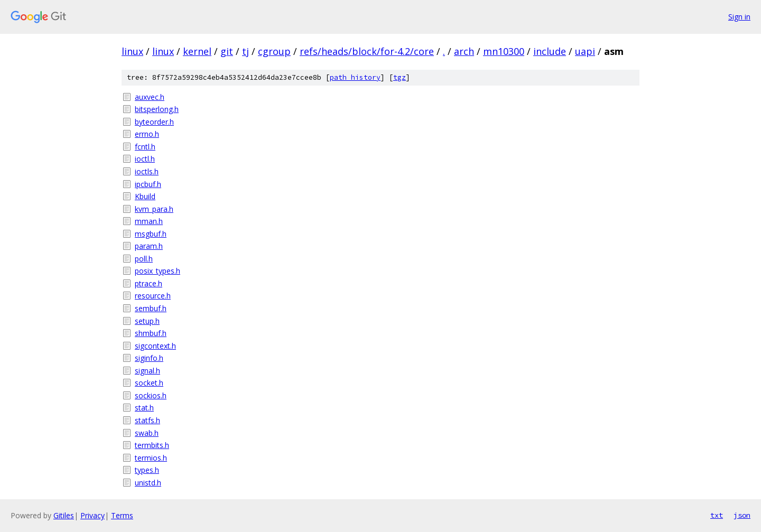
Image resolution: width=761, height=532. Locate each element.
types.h (147, 470)
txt (717, 515)
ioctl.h (145, 159)
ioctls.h (147, 171)
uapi (585, 51)
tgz (400, 77)
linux (132, 51)
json (742, 515)
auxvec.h (150, 97)
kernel (197, 51)
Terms (122, 515)
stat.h (144, 408)
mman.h (149, 221)
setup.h (147, 321)
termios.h (151, 458)
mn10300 (504, 51)
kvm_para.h (154, 209)
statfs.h (147, 420)
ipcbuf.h (148, 184)
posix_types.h (157, 271)
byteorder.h (154, 122)
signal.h (147, 371)
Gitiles (64, 515)
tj (245, 51)
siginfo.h (149, 358)
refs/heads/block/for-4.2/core (367, 51)
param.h (149, 246)
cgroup (274, 51)
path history (355, 77)
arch (464, 51)
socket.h (149, 383)
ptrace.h (149, 283)
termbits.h (152, 445)
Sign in (739, 17)
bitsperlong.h (157, 109)
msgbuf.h (151, 234)
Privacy (92, 515)
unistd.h (148, 483)
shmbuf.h (151, 333)
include (550, 51)
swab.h (147, 433)
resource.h (153, 296)
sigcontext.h (155, 346)
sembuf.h (151, 308)
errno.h (147, 134)
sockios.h (151, 395)
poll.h (144, 259)
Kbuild (145, 196)
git (227, 51)
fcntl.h (145, 147)
